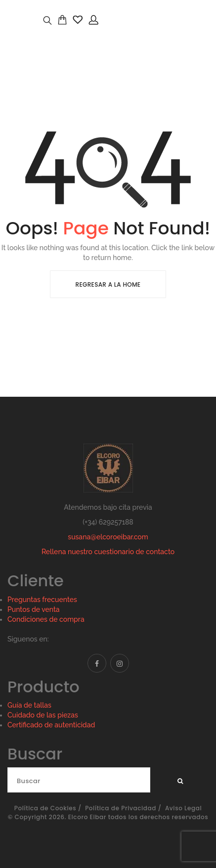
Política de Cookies (45, 808)
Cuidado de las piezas (43, 715)
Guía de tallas (29, 705)
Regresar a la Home (108, 284)
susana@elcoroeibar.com (108, 537)
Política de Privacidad (121, 808)
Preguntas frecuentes (42, 600)
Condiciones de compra (46, 619)
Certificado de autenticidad (51, 725)
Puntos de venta (34, 609)
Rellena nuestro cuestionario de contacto (108, 552)
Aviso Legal (183, 808)
